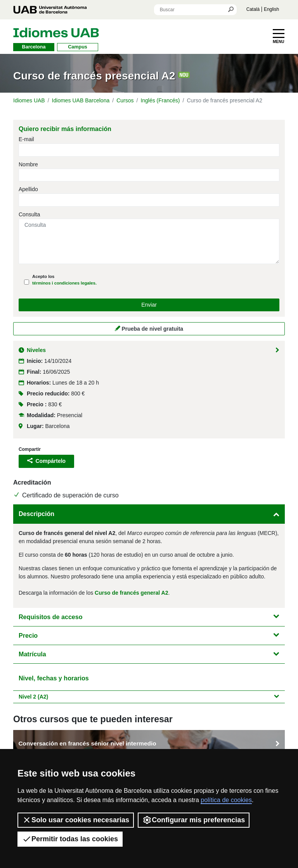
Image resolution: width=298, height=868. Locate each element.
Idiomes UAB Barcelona (81, 100)
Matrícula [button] (149, 654)
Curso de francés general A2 (131, 593)
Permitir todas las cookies (70, 839)
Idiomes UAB (29, 100)
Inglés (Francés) (160, 100)
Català (253, 9)
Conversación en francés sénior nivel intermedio (149, 744)
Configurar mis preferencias (194, 820)
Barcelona (34, 47)
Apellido (28, 189)
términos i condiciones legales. (64, 283)
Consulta (29, 214)
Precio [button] (149, 635)
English (271, 9)
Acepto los (64, 280)
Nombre (28, 164)
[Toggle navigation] (279, 36)
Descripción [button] (149, 514)
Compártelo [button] (46, 461)
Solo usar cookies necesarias (76, 820)
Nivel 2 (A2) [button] (149, 697)
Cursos (125, 100)
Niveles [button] (149, 350)
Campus (78, 47)
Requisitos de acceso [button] (149, 617)
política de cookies (226, 800)
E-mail (26, 139)
